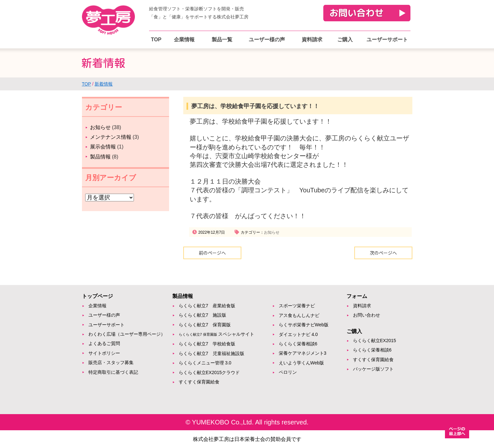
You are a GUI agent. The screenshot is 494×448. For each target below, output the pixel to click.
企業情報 (184, 40)
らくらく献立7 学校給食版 (207, 344)
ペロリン (288, 372)
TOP (156, 40)
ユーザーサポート (387, 40)
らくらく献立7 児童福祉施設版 (212, 353)
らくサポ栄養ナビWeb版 (304, 325)
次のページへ (383, 253)
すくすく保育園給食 (199, 382)
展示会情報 (103, 147)
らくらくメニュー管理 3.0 (205, 363)
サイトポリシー (104, 353)
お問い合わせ (367, 315)
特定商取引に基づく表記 (113, 372)
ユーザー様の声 (267, 40)
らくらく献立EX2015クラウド (209, 372)
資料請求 (312, 40)
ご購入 (345, 40)
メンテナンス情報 (111, 137)
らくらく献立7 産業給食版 (207, 306)
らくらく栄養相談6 (298, 344)
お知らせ (272, 232)
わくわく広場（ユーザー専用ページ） (127, 334)
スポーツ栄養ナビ (297, 306)
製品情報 (100, 157)
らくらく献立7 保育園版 (205, 325)
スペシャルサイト (217, 334)
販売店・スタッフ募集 (111, 362)
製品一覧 (222, 40)
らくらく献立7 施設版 (203, 315)
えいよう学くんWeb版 (302, 363)
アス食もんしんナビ (299, 315)
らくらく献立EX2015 (375, 341)
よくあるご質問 (104, 343)
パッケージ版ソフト (373, 369)
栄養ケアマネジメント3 (303, 353)
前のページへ (212, 253)
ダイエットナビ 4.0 (298, 334)
